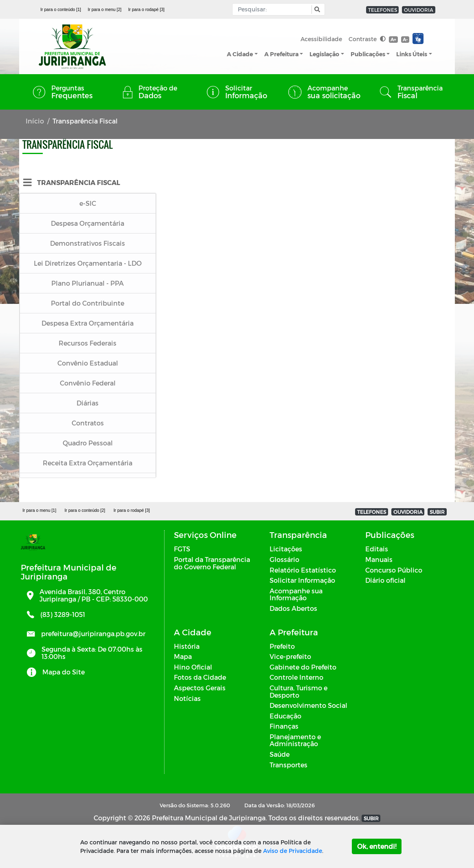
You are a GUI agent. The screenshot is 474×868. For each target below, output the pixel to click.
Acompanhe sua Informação (296, 594)
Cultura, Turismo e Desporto (298, 691)
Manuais (379, 559)
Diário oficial (385, 580)
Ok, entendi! (377, 846)
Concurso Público (394, 570)
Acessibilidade (321, 39)
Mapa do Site (64, 672)
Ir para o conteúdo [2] (85, 510)
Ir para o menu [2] (104, 9)
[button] (316, 10)
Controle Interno (296, 677)
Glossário (284, 559)
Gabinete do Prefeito (303, 667)
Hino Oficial (193, 667)
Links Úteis (412, 54)
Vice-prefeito (290, 656)
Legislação (324, 54)
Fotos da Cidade (200, 677)
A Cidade (240, 54)
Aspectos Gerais (200, 688)
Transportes (289, 765)
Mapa (183, 656)
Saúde (280, 754)
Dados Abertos (293, 608)
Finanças (284, 726)
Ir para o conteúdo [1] (61, 9)
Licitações (286, 549)
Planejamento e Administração (295, 740)
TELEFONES (383, 10)
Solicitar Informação (302, 580)
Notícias (187, 698)
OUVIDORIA (419, 10)
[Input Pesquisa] (274, 9)
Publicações (368, 54)
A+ (393, 39)
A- (405, 39)
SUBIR (437, 512)
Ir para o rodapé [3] (146, 9)
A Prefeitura (281, 54)
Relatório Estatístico (303, 570)
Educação (285, 716)
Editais (377, 549)
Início (35, 121)
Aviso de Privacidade (293, 851)
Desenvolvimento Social (308, 705)
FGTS (182, 549)
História (187, 646)
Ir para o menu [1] (39, 510)
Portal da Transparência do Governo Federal (212, 563)
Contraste (367, 39)
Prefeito (282, 646)
